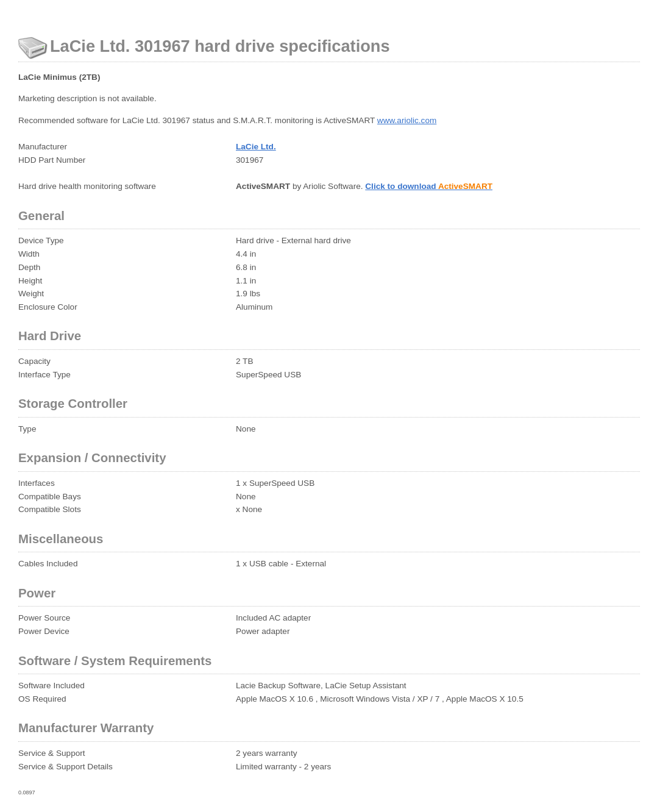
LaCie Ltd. (256, 147)
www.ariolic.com (407, 120)
